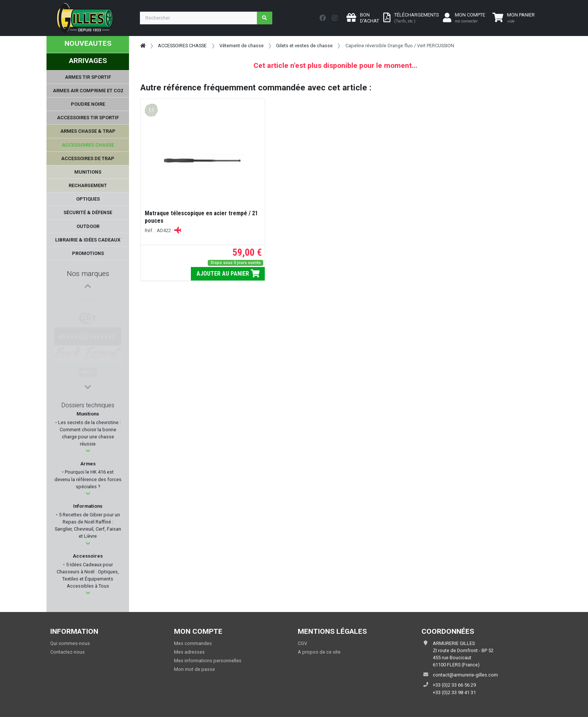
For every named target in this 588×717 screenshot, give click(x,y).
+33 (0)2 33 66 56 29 (454, 685)
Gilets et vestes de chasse (304, 46)
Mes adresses (189, 652)
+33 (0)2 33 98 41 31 (454, 692)
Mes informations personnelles (208, 661)
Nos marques (88, 274)
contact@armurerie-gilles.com (465, 675)
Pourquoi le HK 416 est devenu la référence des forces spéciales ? (88, 479)
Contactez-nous (67, 652)
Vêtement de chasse (241, 46)
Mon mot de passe (194, 669)
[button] (88, 451)
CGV (302, 643)
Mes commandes (193, 643)
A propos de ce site (319, 652)
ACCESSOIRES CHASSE (182, 46)
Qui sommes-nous (70, 643)
